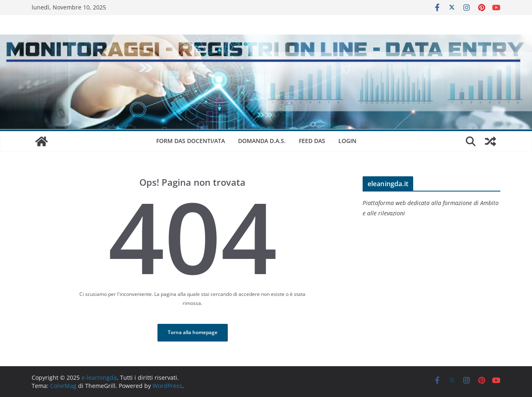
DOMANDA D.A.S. (262, 141)
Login (347, 141)
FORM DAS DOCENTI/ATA (191, 141)
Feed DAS (312, 141)
